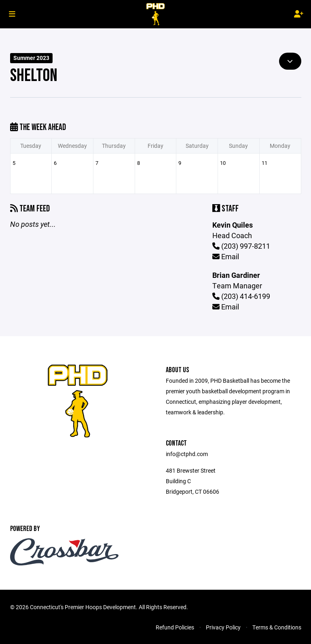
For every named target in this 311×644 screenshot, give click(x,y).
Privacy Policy (223, 627)
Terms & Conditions (277, 627)
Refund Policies (175, 627)
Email (226, 256)
